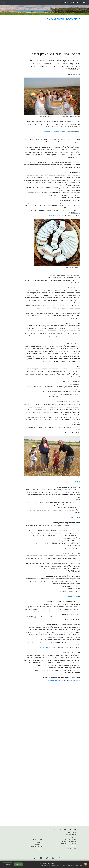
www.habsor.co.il (74, 680)
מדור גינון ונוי (39, 844)
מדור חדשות (39, 842)
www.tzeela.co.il (54, 216)
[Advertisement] (52, 37)
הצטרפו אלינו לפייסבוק (51, 132)
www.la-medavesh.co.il (48, 647)
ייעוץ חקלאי (72, 832)
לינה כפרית (40, 849)
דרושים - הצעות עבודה (69, 841)
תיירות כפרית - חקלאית (36, 847)
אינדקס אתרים (71, 846)
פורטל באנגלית (71, 835)
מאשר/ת (18, 864)
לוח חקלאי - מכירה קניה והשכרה (66, 844)
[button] (29, 858)
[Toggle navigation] (4, 3)
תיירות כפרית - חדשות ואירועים (63, 19)
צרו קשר (73, 837)
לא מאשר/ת (7, 864)
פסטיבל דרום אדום (54, 680)
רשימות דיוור (72, 848)
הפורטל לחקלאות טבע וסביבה (74, 3)
